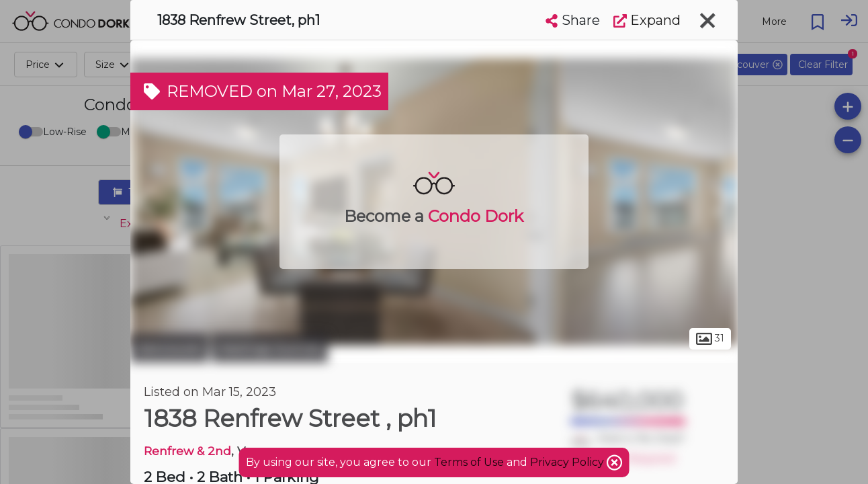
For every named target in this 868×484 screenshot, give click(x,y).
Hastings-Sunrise (270, 348)
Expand (647, 20)
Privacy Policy (568, 462)
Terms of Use (469, 462)
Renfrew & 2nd (187, 451)
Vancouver (169, 348)
